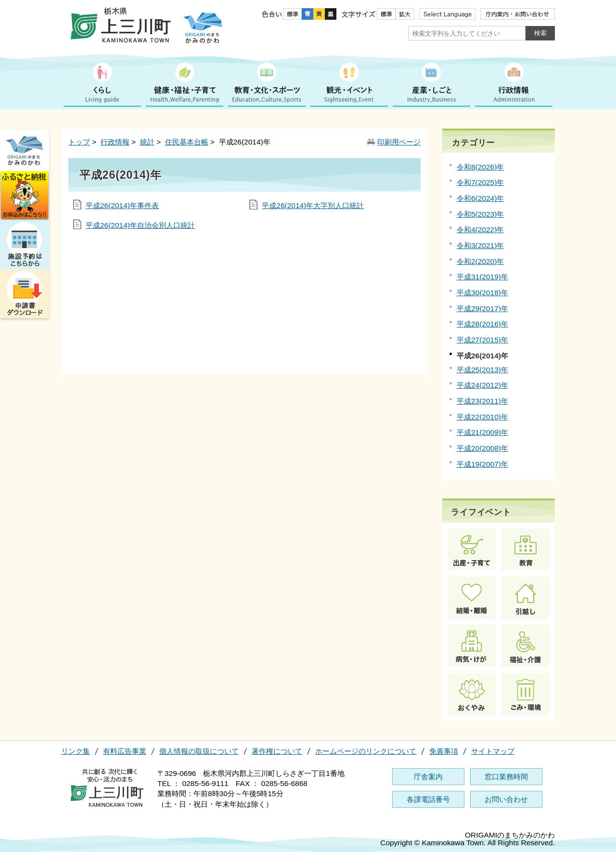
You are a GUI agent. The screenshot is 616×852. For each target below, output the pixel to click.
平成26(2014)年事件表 (122, 205)
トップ (79, 142)
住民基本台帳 (187, 142)
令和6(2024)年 (480, 198)
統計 (147, 142)
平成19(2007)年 (482, 464)
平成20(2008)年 (482, 448)
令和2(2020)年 (480, 261)
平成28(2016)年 (482, 324)
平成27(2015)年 (482, 340)
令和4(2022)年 (480, 229)
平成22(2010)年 (482, 417)
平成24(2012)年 (482, 385)
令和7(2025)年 (480, 182)
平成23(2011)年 (482, 401)
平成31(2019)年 (482, 277)
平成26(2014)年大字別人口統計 (313, 205)
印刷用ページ (399, 142)
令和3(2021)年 (480, 245)
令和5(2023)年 (480, 214)
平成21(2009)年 (482, 432)
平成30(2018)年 (482, 293)
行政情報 (115, 142)
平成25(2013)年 (482, 370)
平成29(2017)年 (482, 308)
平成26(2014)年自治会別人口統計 (140, 225)
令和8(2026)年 (480, 167)
